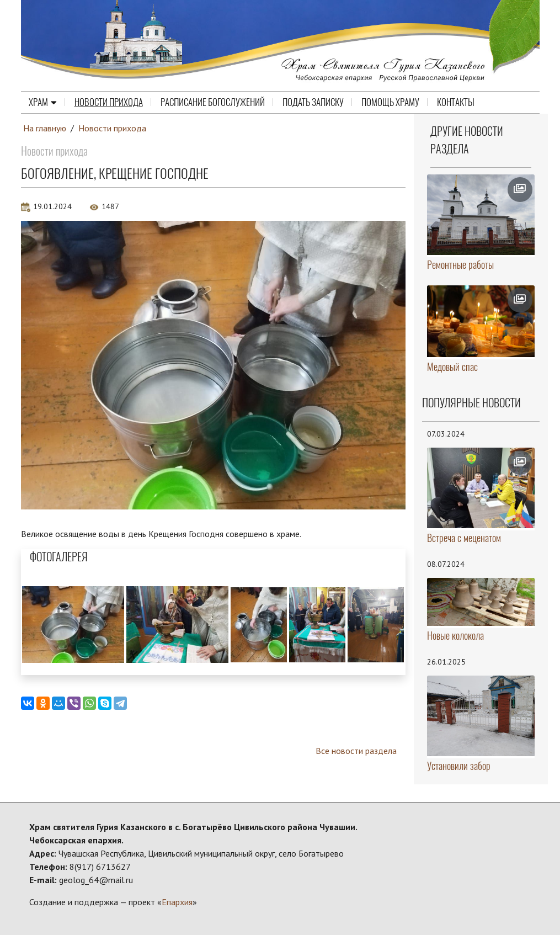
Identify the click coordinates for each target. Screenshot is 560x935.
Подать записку (313, 102)
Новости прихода (109, 102)
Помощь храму (390, 102)
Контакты (456, 102)
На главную (45, 128)
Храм (43, 102)
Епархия (177, 902)
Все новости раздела (356, 751)
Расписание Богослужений (213, 102)
